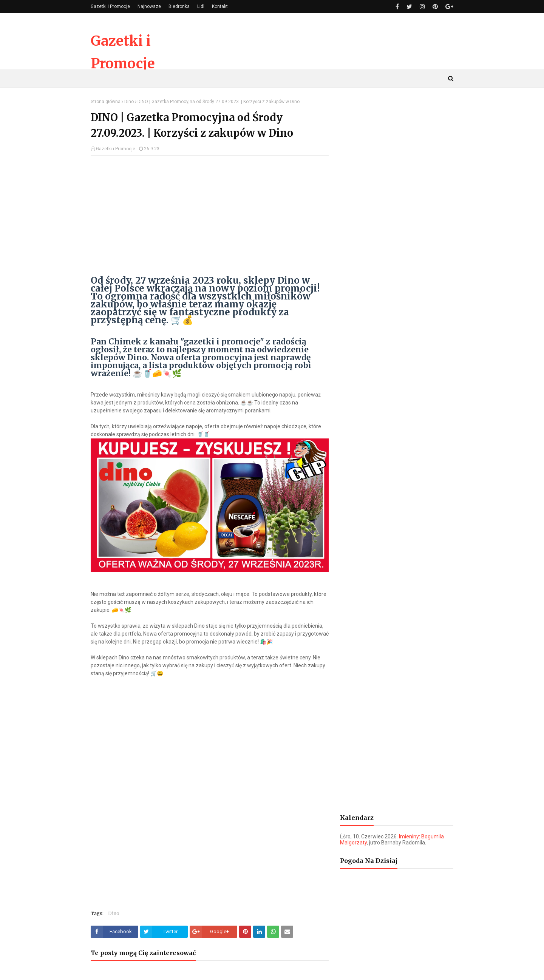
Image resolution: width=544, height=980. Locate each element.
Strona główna (106, 102)
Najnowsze (149, 6)
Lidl (201, 6)
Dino (129, 102)
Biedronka (179, 6)
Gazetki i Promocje (110, 6)
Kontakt (220, 6)
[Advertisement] (210, 216)
